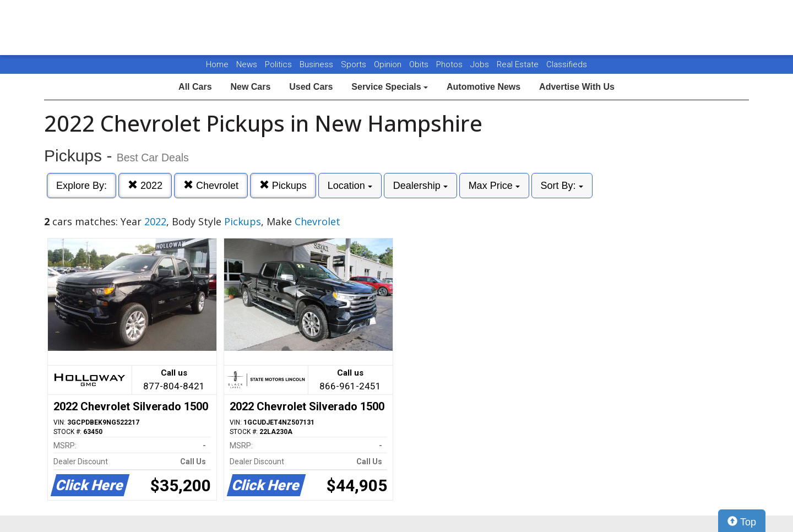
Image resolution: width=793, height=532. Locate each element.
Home (217, 64)
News (247, 64)
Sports (355, 64)
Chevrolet (211, 185)
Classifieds (567, 64)
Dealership (420, 186)
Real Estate (519, 64)
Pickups (283, 185)
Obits (420, 64)
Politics (278, 64)
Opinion (389, 64)
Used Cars (311, 87)
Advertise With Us (577, 87)
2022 (145, 185)
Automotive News (484, 87)
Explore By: (82, 186)
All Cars (195, 87)
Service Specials (390, 87)
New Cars (250, 87)
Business (317, 64)
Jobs (481, 64)
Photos (450, 64)
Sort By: (562, 186)
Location (350, 186)
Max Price (494, 186)
